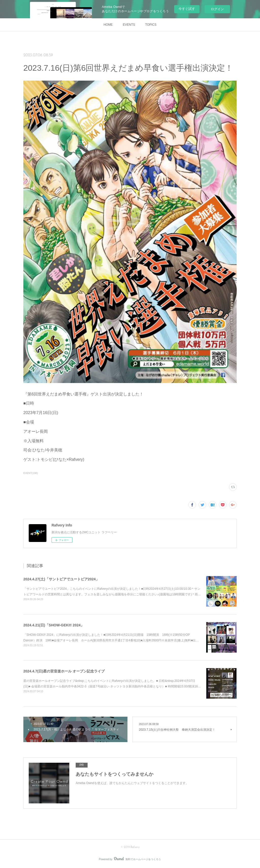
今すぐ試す (187, 9)
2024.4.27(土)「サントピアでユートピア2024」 (61, 579)
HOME (108, 25)
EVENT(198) (31, 473)
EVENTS (129, 25)
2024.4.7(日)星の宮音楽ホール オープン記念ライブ (64, 671)
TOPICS (151, 25)
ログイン (217, 9)
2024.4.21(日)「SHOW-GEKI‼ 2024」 (54, 625)
